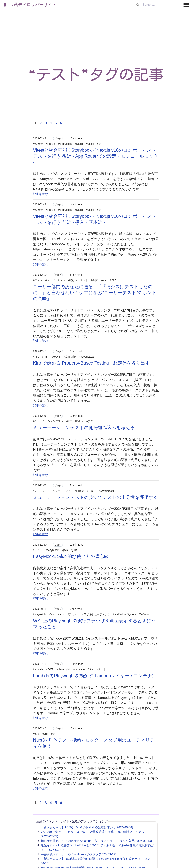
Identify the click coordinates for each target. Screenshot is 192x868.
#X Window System (124, 614)
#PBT (45, 357)
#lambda (38, 669)
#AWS (50, 669)
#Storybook (65, 144)
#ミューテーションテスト (48, 421)
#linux (61, 614)
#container (79, 669)
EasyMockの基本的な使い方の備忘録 (71, 556)
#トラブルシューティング (95, 614)
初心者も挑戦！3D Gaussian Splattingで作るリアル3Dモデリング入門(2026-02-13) (96, 841)
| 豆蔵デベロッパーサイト (30, 5)
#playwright (40, 614)
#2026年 (38, 144)
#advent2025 (108, 280)
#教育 (94, 280)
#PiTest (79, 421)
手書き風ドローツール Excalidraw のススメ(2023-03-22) (78, 854)
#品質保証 (70, 357)
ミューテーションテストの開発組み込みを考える (84, 428)
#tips (91, 669)
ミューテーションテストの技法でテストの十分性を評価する (95, 497)
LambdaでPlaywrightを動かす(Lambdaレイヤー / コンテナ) (93, 676)
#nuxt (36, 734)
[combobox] (157, 5)
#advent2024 (106, 491)
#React (79, 144)
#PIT (69, 421)
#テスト (102, 144)
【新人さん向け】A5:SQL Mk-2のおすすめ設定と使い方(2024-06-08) (87, 827)
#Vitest (90, 144)
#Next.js (51, 144)
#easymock (52, 550)
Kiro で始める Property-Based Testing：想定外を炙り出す (91, 363)
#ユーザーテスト (55, 280)
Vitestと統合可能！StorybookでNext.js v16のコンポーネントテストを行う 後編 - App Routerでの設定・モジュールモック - (96, 156)
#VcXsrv (144, 614)
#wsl (52, 614)
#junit (74, 550)
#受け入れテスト (78, 280)
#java (65, 550)
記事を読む (40, 194)
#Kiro (36, 357)
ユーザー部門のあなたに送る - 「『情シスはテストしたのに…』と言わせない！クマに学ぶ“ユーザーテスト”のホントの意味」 (95, 293)
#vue (45, 734)
